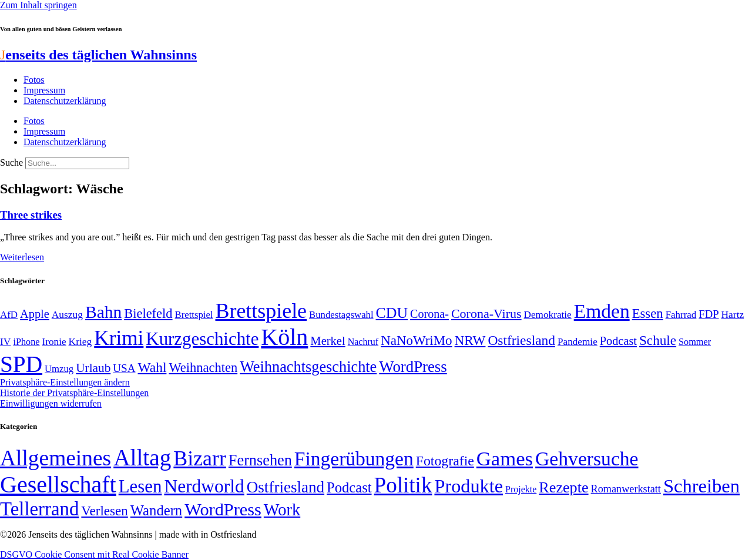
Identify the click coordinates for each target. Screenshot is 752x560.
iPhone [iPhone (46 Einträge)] (26, 342)
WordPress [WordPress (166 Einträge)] (223, 509)
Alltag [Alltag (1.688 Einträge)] (142, 457)
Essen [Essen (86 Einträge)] (648, 313)
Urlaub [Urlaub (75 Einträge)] (93, 368)
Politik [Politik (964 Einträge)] (403, 485)
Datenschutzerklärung (65, 101)
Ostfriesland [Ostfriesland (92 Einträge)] (521, 340)
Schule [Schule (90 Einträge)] (658, 340)
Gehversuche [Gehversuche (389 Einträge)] (587, 459)
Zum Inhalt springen (38, 5)
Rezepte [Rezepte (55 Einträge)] (563, 487)
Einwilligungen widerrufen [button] (51, 403)
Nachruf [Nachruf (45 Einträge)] (363, 342)
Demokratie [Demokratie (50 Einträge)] (548, 315)
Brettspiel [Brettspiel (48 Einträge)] (194, 315)
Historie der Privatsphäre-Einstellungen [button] (74, 393)
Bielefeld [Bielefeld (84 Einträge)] (148, 313)
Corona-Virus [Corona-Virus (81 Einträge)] (486, 313)
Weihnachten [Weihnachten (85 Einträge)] (203, 368)
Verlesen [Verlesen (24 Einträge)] (104, 511)
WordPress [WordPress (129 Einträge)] (413, 367)
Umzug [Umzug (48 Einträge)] (59, 369)
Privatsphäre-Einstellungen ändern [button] (65, 382)
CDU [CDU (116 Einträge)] (392, 313)
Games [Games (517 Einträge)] (505, 459)
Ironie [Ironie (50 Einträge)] (54, 342)
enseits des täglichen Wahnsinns (98, 55)
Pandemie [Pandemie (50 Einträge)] (578, 342)
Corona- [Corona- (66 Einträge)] (429, 314)
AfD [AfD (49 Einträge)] (9, 315)
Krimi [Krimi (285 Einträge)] (119, 338)
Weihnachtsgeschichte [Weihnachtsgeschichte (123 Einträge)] (308, 367)
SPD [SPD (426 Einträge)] (21, 364)
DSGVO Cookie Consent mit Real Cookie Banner (94, 554)
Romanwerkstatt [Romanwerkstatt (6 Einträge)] (626, 489)
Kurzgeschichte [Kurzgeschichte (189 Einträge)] (202, 339)
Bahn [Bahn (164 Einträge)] (103, 312)
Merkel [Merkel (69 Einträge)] (328, 341)
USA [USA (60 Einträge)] (124, 368)
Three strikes (31, 215)
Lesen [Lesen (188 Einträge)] (140, 486)
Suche (11, 162)
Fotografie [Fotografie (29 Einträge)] (445, 461)
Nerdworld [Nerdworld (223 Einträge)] (204, 486)
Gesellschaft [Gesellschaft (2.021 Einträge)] (58, 484)
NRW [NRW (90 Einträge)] (470, 340)
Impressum (44, 90)
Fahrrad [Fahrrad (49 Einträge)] (681, 315)
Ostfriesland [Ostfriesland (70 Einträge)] (286, 487)
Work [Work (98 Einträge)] (282, 510)
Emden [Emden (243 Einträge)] (602, 311)
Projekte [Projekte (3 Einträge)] (521, 489)
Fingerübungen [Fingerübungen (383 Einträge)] (354, 459)
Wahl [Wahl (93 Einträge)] (152, 367)
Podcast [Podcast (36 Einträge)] (349, 487)
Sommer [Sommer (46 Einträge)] (695, 342)
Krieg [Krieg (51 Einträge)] (80, 341)
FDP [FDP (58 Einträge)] (709, 314)
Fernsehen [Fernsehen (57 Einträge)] (260, 460)
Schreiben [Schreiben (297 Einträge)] (701, 486)
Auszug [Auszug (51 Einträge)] (67, 314)
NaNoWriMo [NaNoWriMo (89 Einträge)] (416, 341)
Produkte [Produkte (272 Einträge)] (469, 486)
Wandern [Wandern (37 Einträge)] (156, 510)
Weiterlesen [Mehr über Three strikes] (22, 257)
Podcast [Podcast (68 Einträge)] (618, 341)
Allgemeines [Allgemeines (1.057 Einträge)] (56, 458)
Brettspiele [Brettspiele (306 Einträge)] (261, 311)
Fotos (34, 80)
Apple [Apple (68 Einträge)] (35, 314)
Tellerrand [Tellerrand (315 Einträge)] (39, 509)
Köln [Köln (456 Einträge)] (284, 337)
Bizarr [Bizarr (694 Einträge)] (200, 458)
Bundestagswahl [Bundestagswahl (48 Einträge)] (341, 315)
